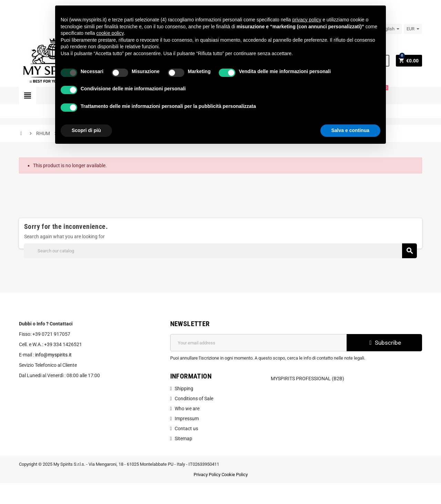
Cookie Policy (235, 475)
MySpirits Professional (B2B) (307, 379)
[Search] (220, 251)
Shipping (184, 389)
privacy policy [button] (307, 20)
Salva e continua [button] (350, 130)
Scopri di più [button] (86, 130)
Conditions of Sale (194, 399)
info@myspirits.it (53, 355)
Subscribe (384, 343)
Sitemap (183, 439)
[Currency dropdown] (413, 29)
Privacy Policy (207, 475)
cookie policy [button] (110, 33)
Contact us (186, 429)
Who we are (187, 409)
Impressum (187, 419)
